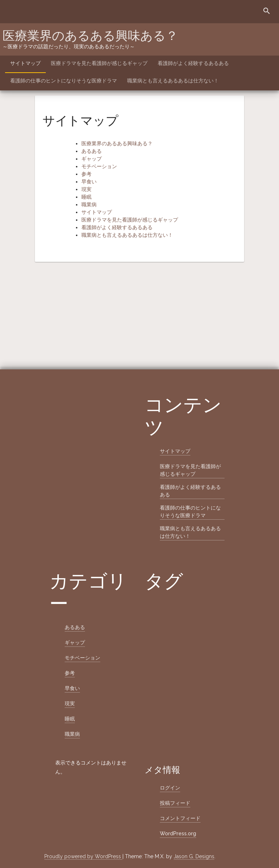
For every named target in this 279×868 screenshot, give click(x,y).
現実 (86, 189)
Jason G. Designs (194, 856)
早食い (89, 182)
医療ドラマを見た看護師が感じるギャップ (99, 63)
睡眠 (86, 197)
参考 (86, 174)
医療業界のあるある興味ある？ (90, 36)
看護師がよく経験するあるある (193, 63)
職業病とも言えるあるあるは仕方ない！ (173, 81)
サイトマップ (25, 63)
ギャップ (92, 159)
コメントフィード (180, 818)
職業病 (89, 204)
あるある (92, 151)
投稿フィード (175, 803)
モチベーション (99, 166)
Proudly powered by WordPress (83, 856)
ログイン (170, 788)
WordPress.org (178, 833)
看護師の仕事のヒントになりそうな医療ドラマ (64, 81)
